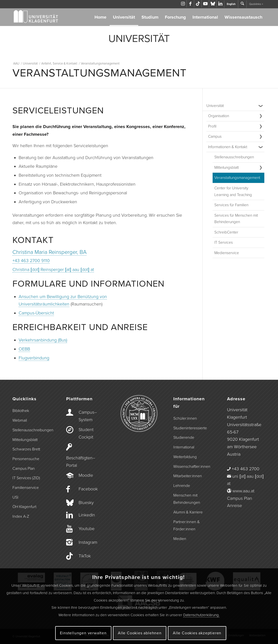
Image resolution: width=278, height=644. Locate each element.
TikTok (85, 556)
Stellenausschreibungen (234, 157)
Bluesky (86, 503)
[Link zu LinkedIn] (220, 4)
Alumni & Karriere (188, 512)
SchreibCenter (226, 232)
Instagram (88, 542)
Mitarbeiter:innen (188, 476)
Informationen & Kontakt (228, 147)
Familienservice (26, 488)
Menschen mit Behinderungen (187, 499)
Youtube (87, 529)
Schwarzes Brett (26, 449)
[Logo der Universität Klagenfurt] (36, 17)
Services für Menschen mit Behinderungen (236, 219)
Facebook (88, 489)
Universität (124, 17)
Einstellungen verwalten (83, 633)
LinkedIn (87, 515)
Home (100, 17)
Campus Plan (24, 469)
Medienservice (227, 253)
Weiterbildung (185, 457)
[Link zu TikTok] (198, 4)
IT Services (224, 242)
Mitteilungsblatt (227, 168)
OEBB (24, 349)
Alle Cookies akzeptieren (197, 633)
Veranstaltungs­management (237, 178)
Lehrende (182, 486)
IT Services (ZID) (26, 478)
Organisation (219, 116)
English (231, 4)
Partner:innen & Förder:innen (186, 526)
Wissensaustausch (243, 17)
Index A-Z (21, 516)
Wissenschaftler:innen (192, 467)
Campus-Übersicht (36, 313)
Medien (180, 539)
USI (15, 497)
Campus (215, 136)
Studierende (184, 438)
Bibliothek (21, 411)
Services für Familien (231, 205)
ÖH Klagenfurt (24, 507)
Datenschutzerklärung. (201, 615)
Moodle (86, 475)
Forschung (175, 17)
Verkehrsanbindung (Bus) (43, 340)
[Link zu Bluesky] (213, 4)
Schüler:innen (185, 418)
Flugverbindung (34, 358)
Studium (150, 17)
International (205, 17)
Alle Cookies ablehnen (140, 633)
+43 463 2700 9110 (31, 261)
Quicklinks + (256, 4)
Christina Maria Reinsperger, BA (49, 252)
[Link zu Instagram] (183, 4)
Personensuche (26, 459)
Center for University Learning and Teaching (233, 191)
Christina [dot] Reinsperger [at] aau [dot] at (53, 270)
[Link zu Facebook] (190, 4)
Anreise (234, 506)
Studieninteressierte (190, 428)
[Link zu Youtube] (205, 4)
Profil (212, 126)
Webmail (20, 420)
